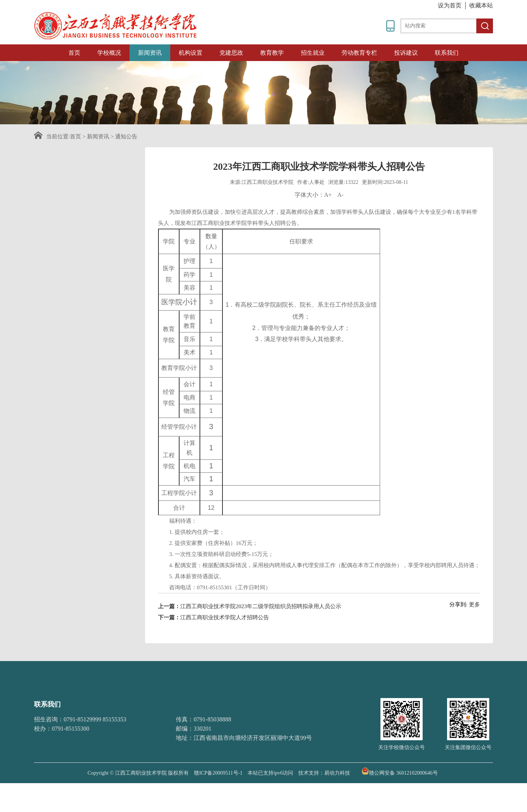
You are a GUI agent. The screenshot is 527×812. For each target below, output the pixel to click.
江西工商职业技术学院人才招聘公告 (225, 639)
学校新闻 (87, 192)
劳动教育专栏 (359, 53)
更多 (474, 626)
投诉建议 (406, 53)
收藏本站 (481, 5)
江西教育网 (295, 694)
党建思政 (231, 53)
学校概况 (109, 53)
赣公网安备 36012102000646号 (400, 771)
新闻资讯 (150, 53)
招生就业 (313, 53)
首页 (74, 53)
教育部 (264, 694)
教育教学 (272, 53)
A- (340, 217)
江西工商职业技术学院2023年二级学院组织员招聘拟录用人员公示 (261, 628)
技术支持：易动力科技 (324, 773)
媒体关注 (87, 239)
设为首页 (450, 5)
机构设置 (191, 53)
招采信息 (87, 264)
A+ (328, 217)
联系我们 (447, 53)
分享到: (458, 626)
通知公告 (126, 137)
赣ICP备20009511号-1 (218, 773)
